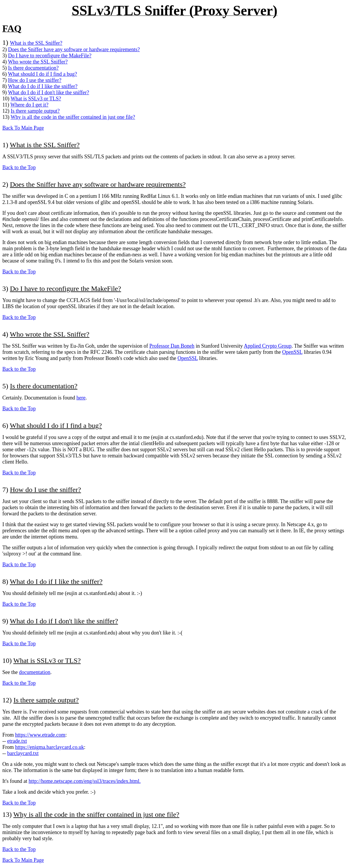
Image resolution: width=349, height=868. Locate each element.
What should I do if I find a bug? (42, 74)
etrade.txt (17, 741)
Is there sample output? (35, 111)
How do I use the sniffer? (35, 80)
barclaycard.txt (23, 753)
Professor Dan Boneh (172, 346)
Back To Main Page (23, 128)
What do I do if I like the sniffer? (43, 86)
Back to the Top (19, 167)
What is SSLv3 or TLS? (36, 99)
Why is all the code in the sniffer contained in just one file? (73, 117)
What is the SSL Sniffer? (36, 43)
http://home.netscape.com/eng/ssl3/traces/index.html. (85, 781)
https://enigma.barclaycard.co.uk (50, 747)
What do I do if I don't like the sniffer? (48, 92)
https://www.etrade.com (40, 735)
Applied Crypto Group (268, 346)
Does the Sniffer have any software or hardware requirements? (74, 49)
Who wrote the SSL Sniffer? (38, 62)
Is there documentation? (33, 68)
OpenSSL (292, 352)
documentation (35, 672)
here (81, 398)
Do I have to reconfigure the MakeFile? (50, 56)
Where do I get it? (30, 105)
